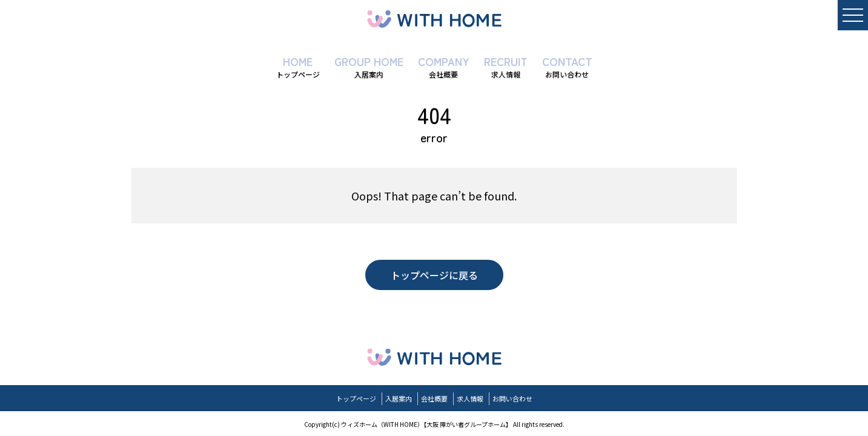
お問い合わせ (512, 398)
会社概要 (434, 398)
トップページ (356, 398)
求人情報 (470, 398)
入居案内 (399, 398)
